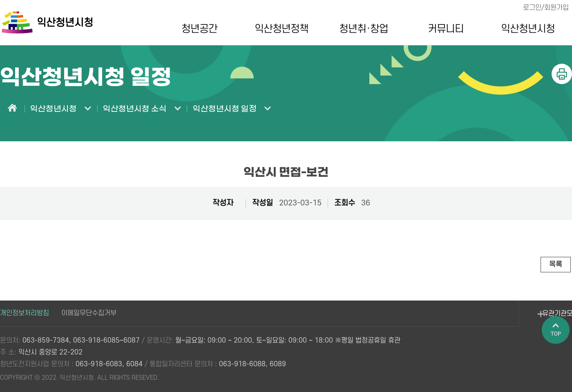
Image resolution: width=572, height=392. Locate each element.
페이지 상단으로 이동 (558, 347)
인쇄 (562, 74)
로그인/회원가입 (545, 8)
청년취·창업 (361, 29)
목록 (555, 264)
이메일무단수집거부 (89, 313)
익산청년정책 (278, 29)
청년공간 (196, 29)
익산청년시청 (525, 29)
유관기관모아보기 (511, 318)
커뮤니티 (442, 29)
